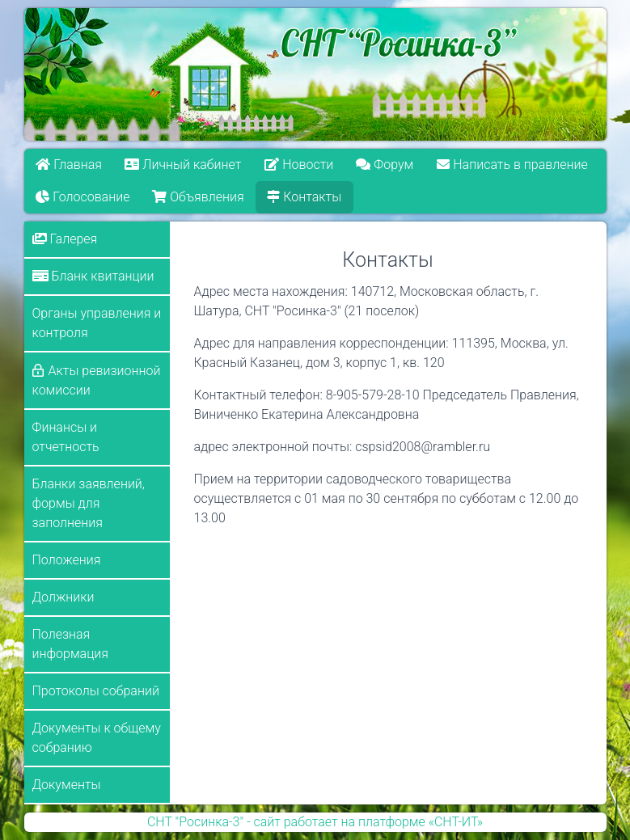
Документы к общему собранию (97, 738)
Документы (67, 785)
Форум (385, 165)
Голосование (82, 197)
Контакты (305, 197)
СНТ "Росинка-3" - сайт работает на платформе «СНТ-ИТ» (315, 822)
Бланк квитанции (93, 276)
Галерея (65, 239)
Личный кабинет (183, 165)
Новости (299, 165)
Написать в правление (512, 165)
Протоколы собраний (96, 691)
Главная (69, 165)
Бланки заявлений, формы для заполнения (89, 503)
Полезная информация (70, 644)
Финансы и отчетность (66, 437)
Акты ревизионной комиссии (97, 380)
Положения (67, 560)
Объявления (199, 197)
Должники (63, 597)
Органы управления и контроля (97, 323)
